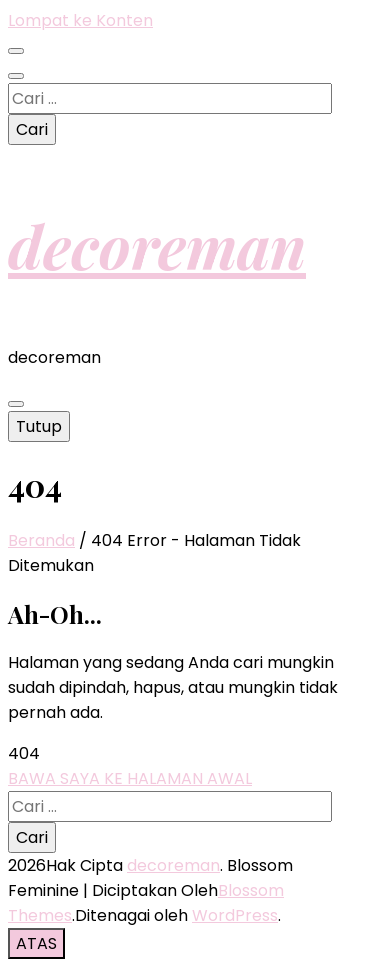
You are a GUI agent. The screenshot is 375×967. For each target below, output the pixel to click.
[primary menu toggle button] (16, 404)
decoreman (157, 245)
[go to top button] (36, 943)
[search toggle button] (16, 76)
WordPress (235, 915)
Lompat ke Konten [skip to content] (80, 20)
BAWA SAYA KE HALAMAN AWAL (130, 778)
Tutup (39, 426)
